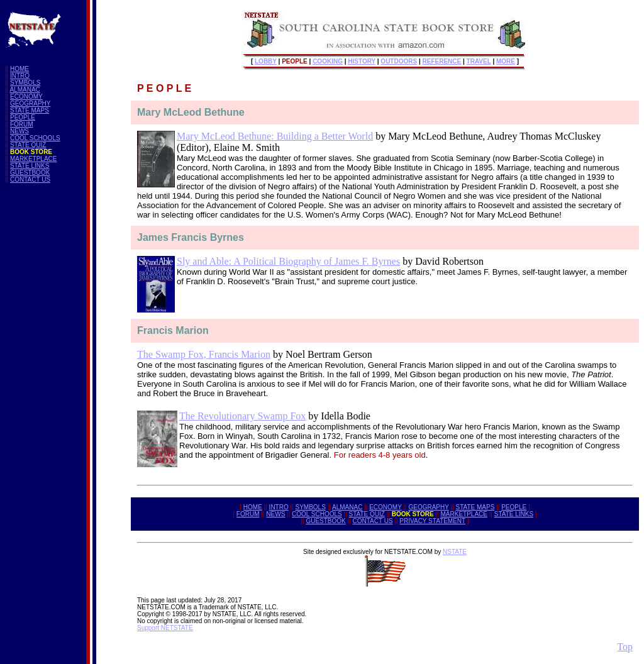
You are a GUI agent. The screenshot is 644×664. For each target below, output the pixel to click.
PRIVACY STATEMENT (432, 521)
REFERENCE (442, 61)
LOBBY (266, 61)
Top (625, 647)
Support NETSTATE (165, 628)
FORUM (22, 124)
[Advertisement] (55, 382)
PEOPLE (23, 117)
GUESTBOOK (30, 173)
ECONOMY (26, 97)
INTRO (20, 76)
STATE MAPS (30, 110)
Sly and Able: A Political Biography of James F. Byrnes (288, 261)
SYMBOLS (25, 83)
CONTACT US (30, 180)
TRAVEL (479, 61)
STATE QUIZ (28, 145)
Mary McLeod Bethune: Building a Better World (275, 136)
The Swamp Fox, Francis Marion (204, 354)
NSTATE (455, 552)
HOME (19, 69)
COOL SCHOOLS (35, 138)
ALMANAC (25, 90)
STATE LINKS (30, 166)
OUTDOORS (399, 61)
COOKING (328, 61)
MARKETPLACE (33, 159)
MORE (506, 61)
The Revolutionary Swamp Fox (242, 416)
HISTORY (362, 61)
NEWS (19, 131)
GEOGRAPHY (30, 103)
